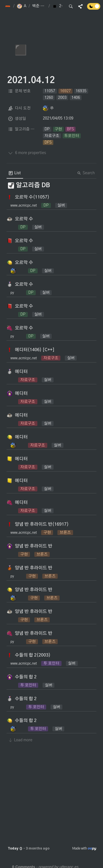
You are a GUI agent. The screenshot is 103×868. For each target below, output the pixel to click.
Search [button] (86, 173)
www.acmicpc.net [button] (24, 205)
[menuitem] (15, 173)
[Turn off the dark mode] (94, 8)
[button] (8, 6)
